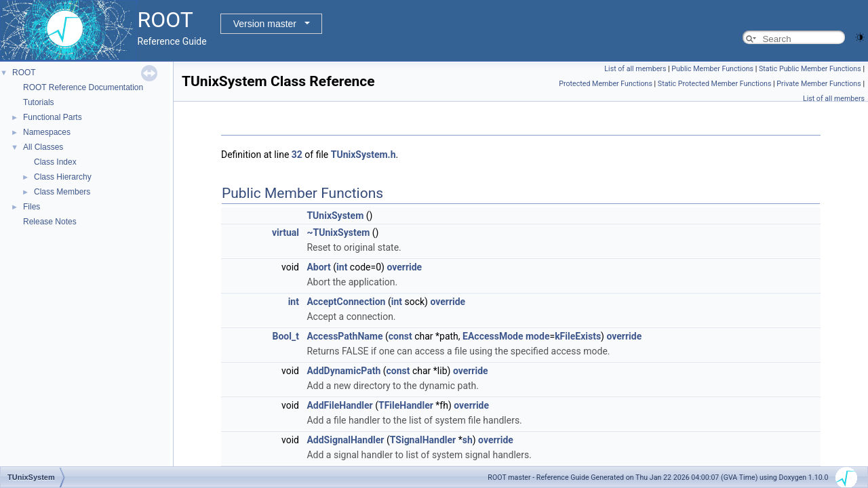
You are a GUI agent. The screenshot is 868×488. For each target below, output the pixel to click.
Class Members (62, 192)
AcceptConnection (346, 302)
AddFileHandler (339, 405)
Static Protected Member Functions (715, 84)
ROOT (24, 73)
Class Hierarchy (63, 177)
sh (468, 440)
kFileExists (578, 336)
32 (297, 155)
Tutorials (39, 102)
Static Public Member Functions (810, 69)
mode (537, 336)
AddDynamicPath (343, 371)
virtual (285, 232)
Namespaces (47, 132)
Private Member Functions (818, 84)
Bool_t (286, 336)
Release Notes (50, 222)
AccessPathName (344, 336)
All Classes (43, 147)
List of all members (635, 69)
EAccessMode (493, 336)
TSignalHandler (423, 440)
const (400, 336)
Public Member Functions (712, 69)
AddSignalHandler (345, 440)
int (342, 267)
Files (32, 207)
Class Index (55, 162)
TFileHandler (406, 405)
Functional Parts (53, 117)
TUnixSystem (335, 216)
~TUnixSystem (338, 232)
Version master (265, 24)
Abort (318, 267)
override (404, 267)
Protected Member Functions (606, 84)
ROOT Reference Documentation (83, 87)
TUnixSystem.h (363, 155)
